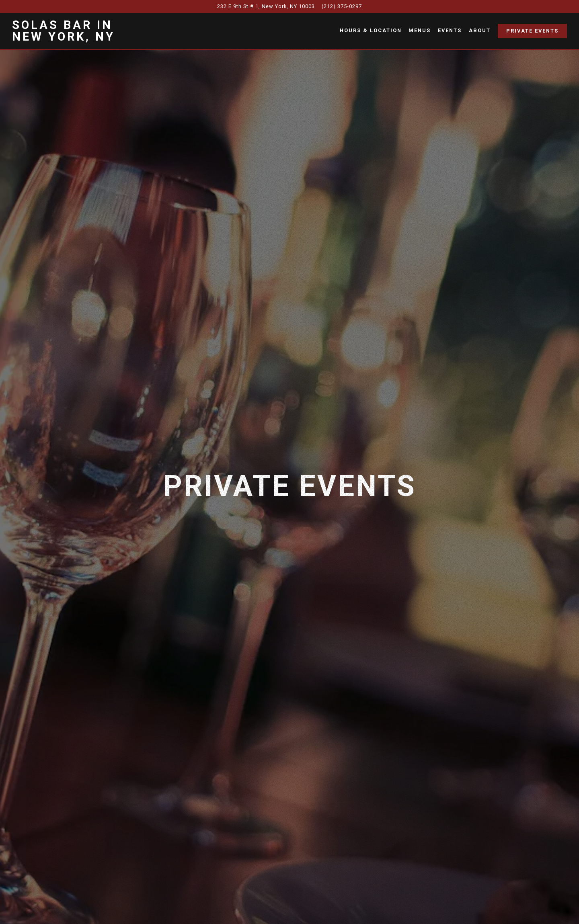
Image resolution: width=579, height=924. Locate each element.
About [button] (480, 30)
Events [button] (450, 30)
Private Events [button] (532, 31)
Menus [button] (420, 30)
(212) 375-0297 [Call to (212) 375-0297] (342, 6)
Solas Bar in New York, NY (64, 31)
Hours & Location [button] (371, 30)
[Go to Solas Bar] (266, 6)
